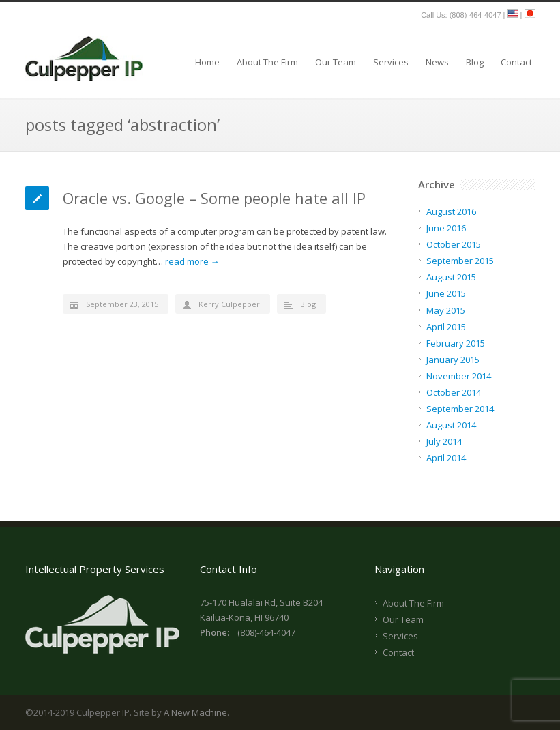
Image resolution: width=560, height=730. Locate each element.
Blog (475, 62)
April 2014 (446, 458)
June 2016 (446, 228)
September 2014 (460, 409)
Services (391, 62)
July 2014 (444, 441)
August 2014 (451, 425)
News (437, 62)
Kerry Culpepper (229, 304)
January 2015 (453, 360)
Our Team (336, 62)
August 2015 (451, 277)
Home (207, 62)
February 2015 (456, 343)
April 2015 (446, 327)
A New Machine (195, 712)
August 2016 (451, 211)
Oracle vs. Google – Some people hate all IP (214, 198)
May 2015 (446, 310)
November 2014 (459, 376)
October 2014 (454, 392)
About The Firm (267, 62)
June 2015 (446, 293)
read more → (192, 261)
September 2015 (460, 261)
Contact (516, 62)
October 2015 (454, 244)
